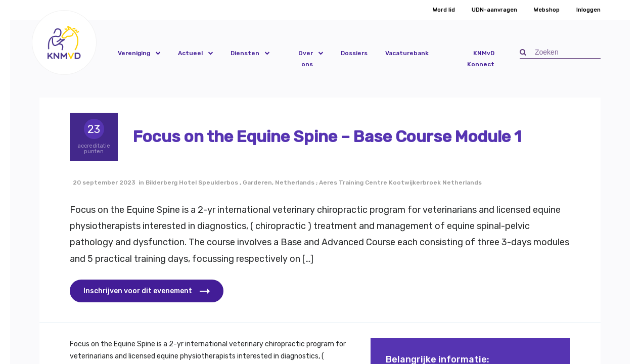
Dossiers (354, 53)
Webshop (547, 10)
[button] (64, 42)
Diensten (245, 53)
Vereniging (134, 53)
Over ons (306, 59)
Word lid (444, 10)
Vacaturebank (407, 53)
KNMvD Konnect (481, 59)
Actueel (190, 53)
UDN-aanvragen (494, 10)
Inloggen (588, 10)
